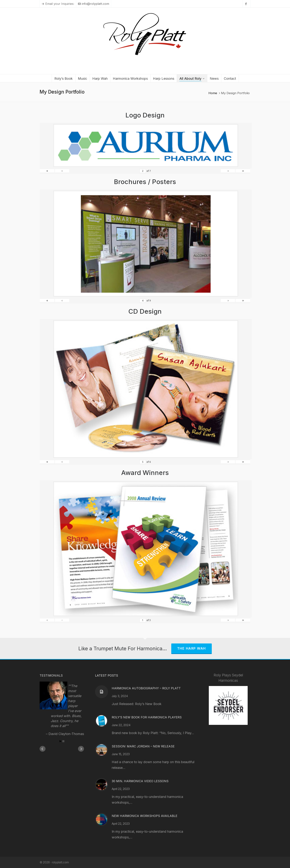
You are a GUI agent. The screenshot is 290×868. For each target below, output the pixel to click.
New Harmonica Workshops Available (145, 816)
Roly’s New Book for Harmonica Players (147, 717)
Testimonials (51, 675)
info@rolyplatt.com (94, 4)
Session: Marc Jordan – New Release (143, 746)
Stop (63, 741)
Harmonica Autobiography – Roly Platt (146, 688)
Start (60, 741)
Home (213, 93)
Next (81, 749)
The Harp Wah (192, 648)
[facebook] (247, 4)
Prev (43, 749)
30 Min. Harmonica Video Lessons (140, 781)
